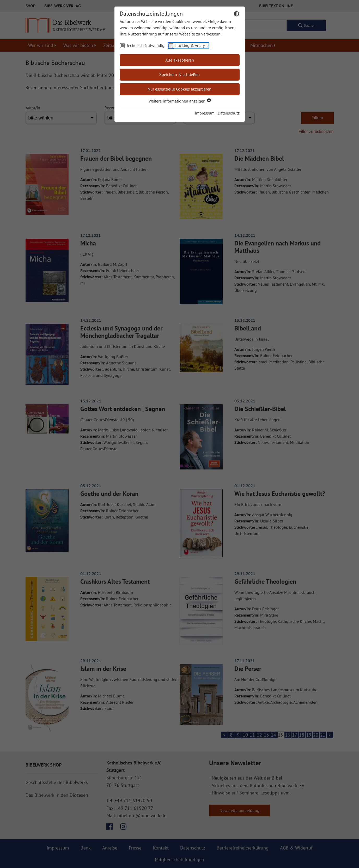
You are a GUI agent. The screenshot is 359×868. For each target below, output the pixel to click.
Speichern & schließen (179, 74)
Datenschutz (229, 113)
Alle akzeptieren (180, 60)
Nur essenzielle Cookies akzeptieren (179, 89)
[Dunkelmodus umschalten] (236, 15)
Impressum (205, 113)
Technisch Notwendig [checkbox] (145, 45)
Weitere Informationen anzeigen (179, 101)
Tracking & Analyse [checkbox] (192, 45)
